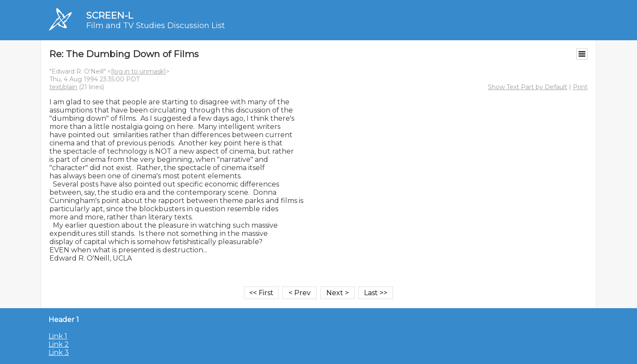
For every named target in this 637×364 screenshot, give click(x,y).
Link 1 (58, 336)
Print (580, 87)
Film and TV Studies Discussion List (156, 26)
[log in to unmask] (138, 71)
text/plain (63, 87)
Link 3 (59, 353)
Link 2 (59, 344)
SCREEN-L (110, 15)
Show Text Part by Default (528, 87)
